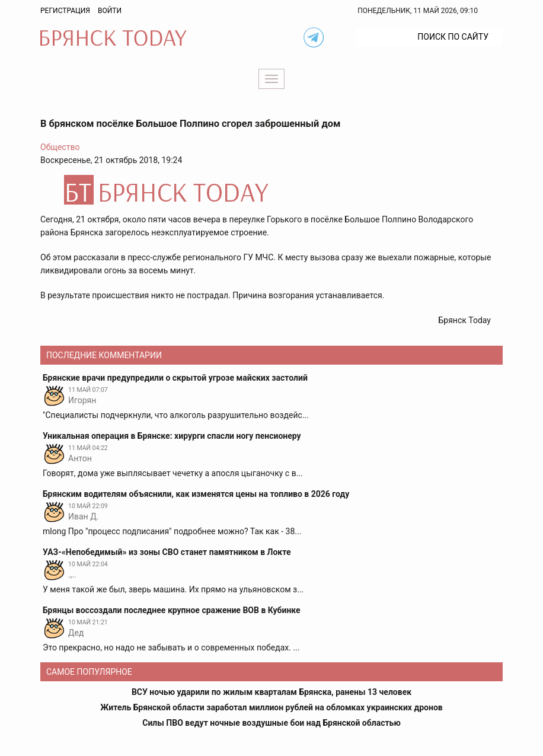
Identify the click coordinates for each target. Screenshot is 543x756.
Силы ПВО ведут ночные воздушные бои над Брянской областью (271, 723)
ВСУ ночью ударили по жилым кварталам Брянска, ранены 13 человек (271, 692)
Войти (110, 11)
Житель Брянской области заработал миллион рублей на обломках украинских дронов (271, 707)
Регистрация (65, 11)
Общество (60, 147)
